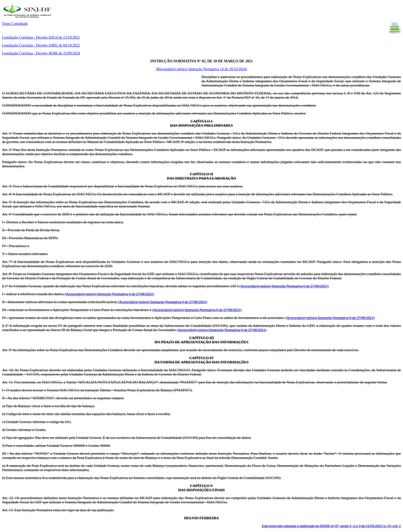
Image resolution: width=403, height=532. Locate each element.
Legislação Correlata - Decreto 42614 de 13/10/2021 (41, 37)
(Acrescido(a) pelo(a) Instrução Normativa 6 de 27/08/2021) (284, 286)
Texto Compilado (15, 24)
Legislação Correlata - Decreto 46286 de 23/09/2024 (41, 53)
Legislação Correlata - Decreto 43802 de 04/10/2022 (41, 45)
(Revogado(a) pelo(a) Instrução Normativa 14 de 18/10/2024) (201, 69)
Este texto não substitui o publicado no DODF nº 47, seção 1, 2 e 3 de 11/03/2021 (331, 526)
